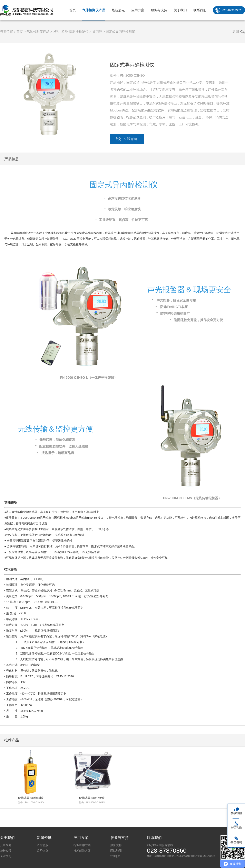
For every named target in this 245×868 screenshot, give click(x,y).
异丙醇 (97, 32)
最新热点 (118, 10)
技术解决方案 (82, 851)
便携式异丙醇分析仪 (92, 798)
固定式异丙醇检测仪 (120, 32)
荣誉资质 (6, 851)
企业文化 (6, 856)
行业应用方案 (82, 845)
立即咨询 (130, 139)
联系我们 (200, 10)
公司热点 (42, 851)
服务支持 (116, 845)
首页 (72, 10)
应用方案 (138, 10)
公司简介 (6, 845)
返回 (236, 32)
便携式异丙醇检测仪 (31, 798)
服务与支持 (159, 10)
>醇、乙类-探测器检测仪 (71, 32)
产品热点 (42, 845)
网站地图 (116, 851)
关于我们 (180, 10)
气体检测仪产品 (94, 10)
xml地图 (115, 856)
